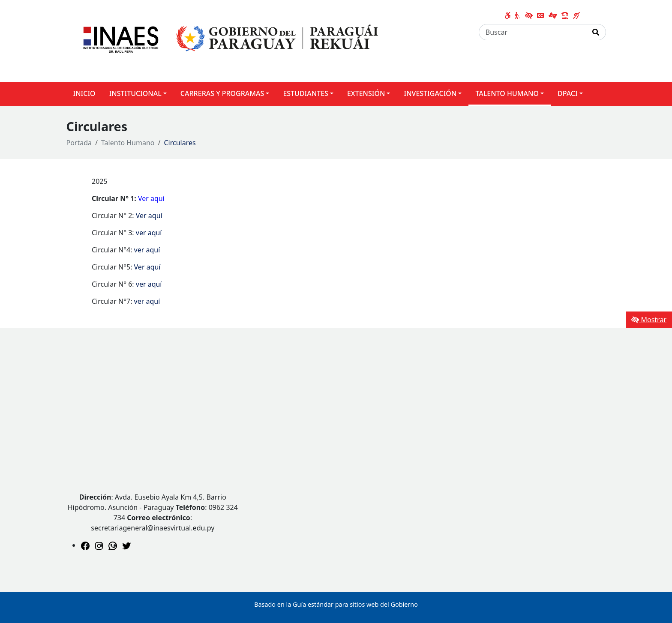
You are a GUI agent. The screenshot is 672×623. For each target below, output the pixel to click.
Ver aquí (149, 216)
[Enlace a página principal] (227, 40)
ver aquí (149, 233)
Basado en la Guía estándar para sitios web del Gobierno (336, 604)
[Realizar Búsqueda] (596, 32)
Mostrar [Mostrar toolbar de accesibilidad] (649, 320)
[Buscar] (532, 32)
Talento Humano (128, 143)
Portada (79, 143)
